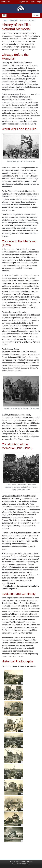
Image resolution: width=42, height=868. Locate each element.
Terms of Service (15, 861)
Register (33, 2)
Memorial (13, 20)
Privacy (24, 861)
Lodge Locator (23, 2)
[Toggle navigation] (4, 15)
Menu (36, 15)
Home (6, 20)
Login (39, 2)
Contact (30, 861)
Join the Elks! (5, 2)
